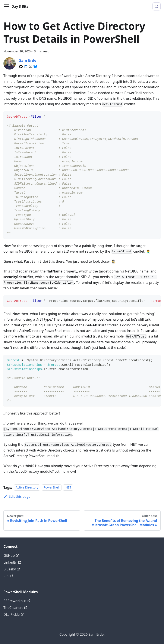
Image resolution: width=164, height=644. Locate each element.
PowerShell (52, 488)
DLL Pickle (13, 614)
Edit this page (17, 496)
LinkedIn (12, 562)
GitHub (11, 555)
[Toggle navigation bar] (7, 6)
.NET (68, 488)
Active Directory (27, 488)
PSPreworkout (17, 601)
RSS (8, 576)
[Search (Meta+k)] (157, 6)
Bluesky (12, 569)
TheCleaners (15, 608)
